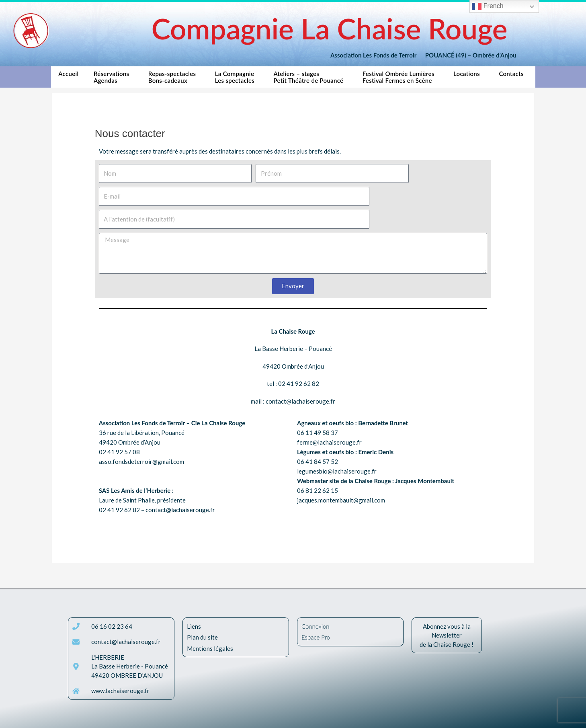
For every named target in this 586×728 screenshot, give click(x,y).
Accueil (68, 77)
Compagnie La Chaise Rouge (330, 28)
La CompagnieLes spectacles (237, 77)
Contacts (513, 76)
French (488, 6)
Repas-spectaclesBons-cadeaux (174, 77)
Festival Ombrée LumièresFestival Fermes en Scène (401, 77)
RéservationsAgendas (113, 77)
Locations (469, 76)
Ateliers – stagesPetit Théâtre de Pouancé (310, 77)
